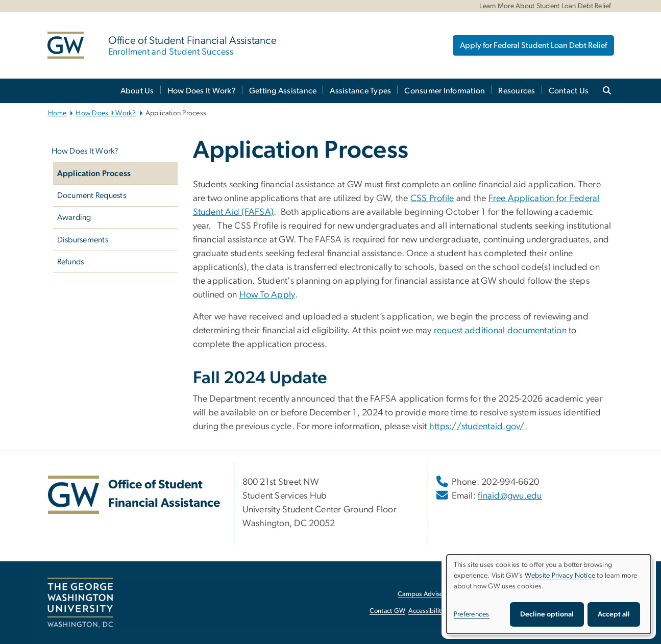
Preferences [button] (472, 614)
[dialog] (549, 594)
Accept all (614, 614)
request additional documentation (501, 331)
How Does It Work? (202, 91)
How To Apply (267, 295)
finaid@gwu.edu (510, 496)
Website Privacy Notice (560, 576)
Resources (517, 91)
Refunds (71, 262)
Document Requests (92, 195)
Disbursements (83, 240)
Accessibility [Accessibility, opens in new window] (426, 611)
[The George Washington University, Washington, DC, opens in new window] (80, 603)
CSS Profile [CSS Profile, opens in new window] (432, 199)
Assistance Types (360, 91)
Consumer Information (445, 91)
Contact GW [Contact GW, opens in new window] (388, 611)
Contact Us (569, 91)
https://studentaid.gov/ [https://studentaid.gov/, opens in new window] (477, 427)
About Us (137, 91)
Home (57, 113)
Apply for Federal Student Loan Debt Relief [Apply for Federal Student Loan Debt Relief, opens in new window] (533, 45)
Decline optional (547, 614)
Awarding (74, 217)
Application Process (94, 174)
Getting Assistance (283, 91)
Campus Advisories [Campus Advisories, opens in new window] (425, 594)
